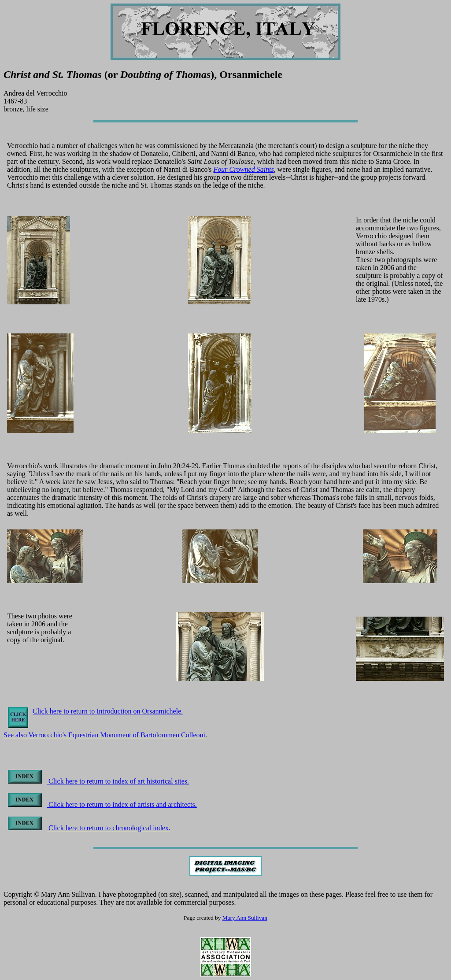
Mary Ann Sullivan (245, 918)
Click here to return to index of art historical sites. (98, 781)
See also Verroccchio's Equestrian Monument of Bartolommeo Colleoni (104, 735)
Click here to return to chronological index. (89, 828)
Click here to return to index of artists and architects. (102, 804)
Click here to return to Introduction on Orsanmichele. (108, 711)
